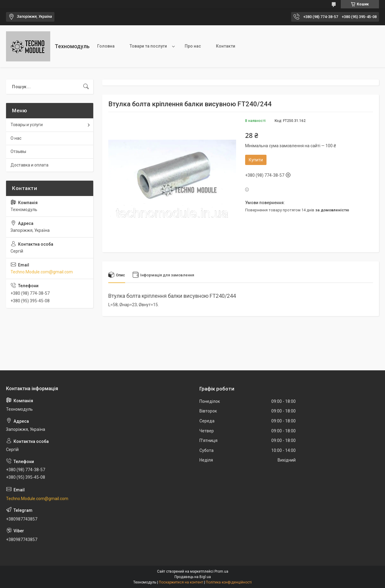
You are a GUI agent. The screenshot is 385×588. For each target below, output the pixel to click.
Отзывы (18, 151)
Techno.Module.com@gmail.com (42, 272)
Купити (256, 160)
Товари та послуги (148, 46)
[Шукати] (86, 87)
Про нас (193, 46)
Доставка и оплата (29, 165)
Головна (106, 46)
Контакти (226, 46)
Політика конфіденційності (229, 582)
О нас (16, 138)
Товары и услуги (27, 125)
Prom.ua (221, 571)
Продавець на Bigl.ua (193, 577)
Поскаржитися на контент (181, 582)
